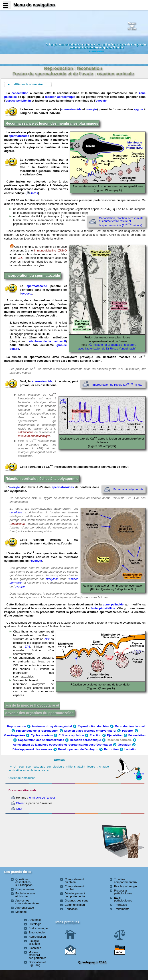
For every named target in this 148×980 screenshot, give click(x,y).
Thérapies (120, 905)
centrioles (16, 512)
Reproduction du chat (130, 726)
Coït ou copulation (71, 735)
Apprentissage (25, 908)
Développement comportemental (75, 895)
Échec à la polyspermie (128, 489)
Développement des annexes (32, 749)
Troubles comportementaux (126, 881)
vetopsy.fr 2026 (92, 962)
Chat (19, 809)
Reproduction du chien (93, 726)
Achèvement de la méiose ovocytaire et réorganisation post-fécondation (63, 745)
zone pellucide (113, 604)
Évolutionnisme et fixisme (25, 895)
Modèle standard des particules (37, 955)
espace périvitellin (18, 101)
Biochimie (35, 948)
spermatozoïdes (63, 487)
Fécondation (137, 735)
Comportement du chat (74, 888)
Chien (20, 803)
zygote (138, 109)
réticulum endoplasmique (34, 436)
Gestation (124, 745)
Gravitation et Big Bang (37, 964)
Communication (75, 905)
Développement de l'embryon (78, 749)
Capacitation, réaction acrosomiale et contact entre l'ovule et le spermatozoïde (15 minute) (121, 222)
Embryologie (36, 932)
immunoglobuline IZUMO (51, 250)
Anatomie (35, 920)
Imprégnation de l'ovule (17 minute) (118, 385)
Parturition (111, 749)
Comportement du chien (74, 881)
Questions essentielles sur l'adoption (24, 882)
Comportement (25, 889)
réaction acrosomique (60, 97)
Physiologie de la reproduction (37, 731)
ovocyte (101, 101)
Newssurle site (132, 26)
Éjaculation (115, 735)
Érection (95, 735)
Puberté (128, 731)
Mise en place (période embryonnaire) (90, 731)
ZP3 (28, 647)
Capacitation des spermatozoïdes (41, 740)
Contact (139, 773)
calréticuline (26, 432)
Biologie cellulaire (34, 942)
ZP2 (47, 639)
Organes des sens (77, 900)
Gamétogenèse (15, 735)
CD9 (20, 258)
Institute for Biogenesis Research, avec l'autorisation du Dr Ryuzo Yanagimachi (107, 347)
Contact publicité (112, 835)
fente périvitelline (104, 608)
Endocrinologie (38, 928)
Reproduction (17, 726)
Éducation (71, 909)
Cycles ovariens (42, 735)
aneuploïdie (18, 524)
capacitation (20, 93)
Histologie (35, 924)
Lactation (131, 749)
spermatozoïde (71, 109)
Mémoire (21, 912)
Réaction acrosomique (85, 740)
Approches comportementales (27, 902)
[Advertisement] (27, 840)
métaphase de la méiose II (46, 341)
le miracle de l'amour (42, 798)
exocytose (52, 579)
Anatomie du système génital (52, 726)
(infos (32, 193)
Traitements (122, 909)
